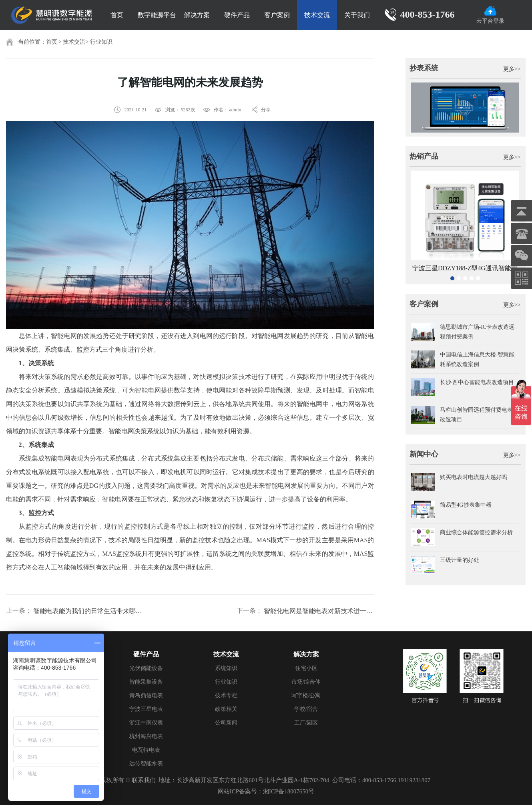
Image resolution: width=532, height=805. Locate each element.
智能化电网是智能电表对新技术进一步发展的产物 (319, 611)
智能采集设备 (146, 682)
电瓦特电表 (146, 750)
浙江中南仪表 (146, 723)
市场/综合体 (306, 682)
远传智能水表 (146, 764)
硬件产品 (237, 15)
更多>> (512, 69)
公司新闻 (226, 723)
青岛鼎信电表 (146, 695)
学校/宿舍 (306, 709)
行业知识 (101, 42)
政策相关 (226, 709)
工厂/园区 (306, 723)
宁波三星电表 (146, 709)
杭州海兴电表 (146, 736)
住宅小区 (306, 668)
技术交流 (317, 15)
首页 (117, 15)
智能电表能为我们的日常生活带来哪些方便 (88, 611)
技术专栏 (226, 695)
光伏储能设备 (146, 668)
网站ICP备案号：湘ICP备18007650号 (266, 791)
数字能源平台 (157, 15)
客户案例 (277, 15)
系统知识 (226, 668)
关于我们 (357, 15)
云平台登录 (490, 15)
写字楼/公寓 (306, 695)
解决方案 (197, 15)
